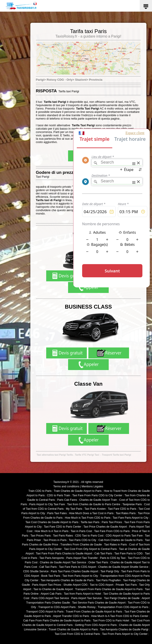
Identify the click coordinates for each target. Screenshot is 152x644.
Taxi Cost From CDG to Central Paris (77, 634)
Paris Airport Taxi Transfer (82, 558)
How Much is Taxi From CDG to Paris (88, 518)
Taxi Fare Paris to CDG (128, 554)
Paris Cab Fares (67, 500)
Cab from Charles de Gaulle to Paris (121, 540)
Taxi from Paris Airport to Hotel (82, 594)
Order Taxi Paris (98, 562)
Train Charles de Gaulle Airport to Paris (78, 491)
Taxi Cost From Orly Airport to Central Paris (91, 549)
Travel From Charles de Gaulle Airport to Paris (94, 612)
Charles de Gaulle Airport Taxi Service (63, 562)
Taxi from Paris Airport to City (80, 576)
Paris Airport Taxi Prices (47, 585)
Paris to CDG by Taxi (113, 558)
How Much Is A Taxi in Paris (51, 531)
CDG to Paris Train (58, 495)
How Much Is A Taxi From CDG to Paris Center (120, 616)
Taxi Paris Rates (63, 536)
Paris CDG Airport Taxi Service (50, 598)
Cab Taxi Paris (103, 554)
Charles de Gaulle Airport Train (98, 500)
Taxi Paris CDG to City (82, 540)
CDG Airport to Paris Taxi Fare (124, 536)
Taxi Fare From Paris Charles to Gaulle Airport (64, 554)
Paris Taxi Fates (57, 513)
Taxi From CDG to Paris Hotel (111, 621)
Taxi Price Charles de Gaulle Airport (105, 527)
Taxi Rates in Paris (115, 545)
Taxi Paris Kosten (95, 509)
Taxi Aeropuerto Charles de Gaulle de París (67, 580)
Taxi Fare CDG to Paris (122, 509)
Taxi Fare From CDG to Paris (112, 531)
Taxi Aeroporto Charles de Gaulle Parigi (124, 629)
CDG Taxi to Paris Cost (89, 536)
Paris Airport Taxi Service (86, 598)
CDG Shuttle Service (36, 571)
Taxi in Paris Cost (81, 531)
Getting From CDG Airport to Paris (96, 625)
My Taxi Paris (74, 509)
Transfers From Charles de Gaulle (81, 545)
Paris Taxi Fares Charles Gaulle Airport (75, 571)
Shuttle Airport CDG (75, 585)
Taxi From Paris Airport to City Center (125, 634)
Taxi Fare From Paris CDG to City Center (97, 495)
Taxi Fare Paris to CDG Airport (77, 567)
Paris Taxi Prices (112, 522)
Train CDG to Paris (40, 491)
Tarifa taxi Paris (90, 522)
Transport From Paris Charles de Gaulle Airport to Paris (109, 589)
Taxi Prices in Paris (55, 540)
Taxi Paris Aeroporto (52, 558)
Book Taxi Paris (51, 576)
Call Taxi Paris (48, 567)
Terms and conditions (66, 486)
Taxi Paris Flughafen (108, 580)
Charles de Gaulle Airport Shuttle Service (123, 567)
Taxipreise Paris (132, 504)
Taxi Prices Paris (41, 536)
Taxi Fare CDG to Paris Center (62, 527)
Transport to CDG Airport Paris (57, 607)
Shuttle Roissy (87, 607)
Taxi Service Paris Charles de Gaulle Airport (99, 603)
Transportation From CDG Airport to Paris (123, 607)
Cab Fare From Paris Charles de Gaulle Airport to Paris (57, 621)
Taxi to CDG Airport (102, 585)
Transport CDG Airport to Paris (45, 612)
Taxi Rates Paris (126, 513)
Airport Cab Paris (51, 594)
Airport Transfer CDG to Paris (71, 616)
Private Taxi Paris (126, 585)
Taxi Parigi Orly (110, 571)
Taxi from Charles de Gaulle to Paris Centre (94, 504)
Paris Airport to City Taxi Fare (47, 504)
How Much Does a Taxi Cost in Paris (91, 513)
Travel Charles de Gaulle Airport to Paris (73, 629)
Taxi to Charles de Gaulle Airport (53, 589)
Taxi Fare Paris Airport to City (131, 518)
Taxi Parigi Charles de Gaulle (122, 598)
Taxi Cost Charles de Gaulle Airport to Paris (52, 522)
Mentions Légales (92, 486)
